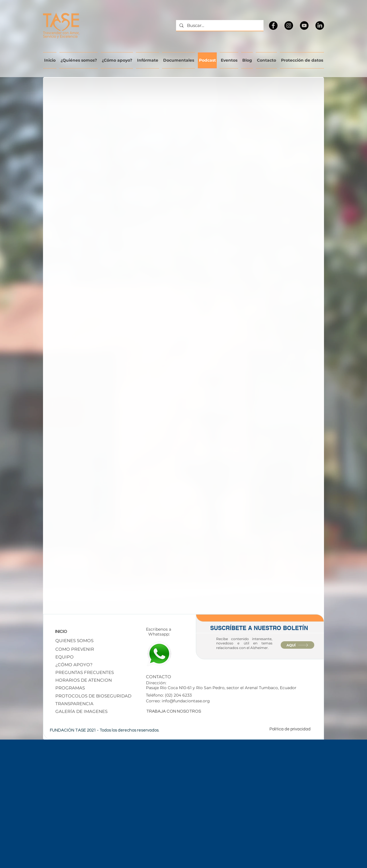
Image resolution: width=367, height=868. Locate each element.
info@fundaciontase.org (186, 701)
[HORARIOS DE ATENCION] (84, 680)
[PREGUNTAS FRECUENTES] (85, 672)
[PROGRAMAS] (73, 688)
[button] (96, 696)
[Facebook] (273, 26)
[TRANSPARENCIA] (84, 703)
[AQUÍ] (297, 645)
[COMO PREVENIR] (75, 649)
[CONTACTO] (168, 677)
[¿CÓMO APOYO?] (84, 664)
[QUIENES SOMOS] (74, 640)
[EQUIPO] (66, 657)
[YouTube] (304, 26)
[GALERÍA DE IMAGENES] (94, 711)
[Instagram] (289, 26)
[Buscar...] (219, 25)
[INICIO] (73, 632)
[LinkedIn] (320, 26)
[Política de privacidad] (292, 729)
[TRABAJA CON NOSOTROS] (175, 711)
